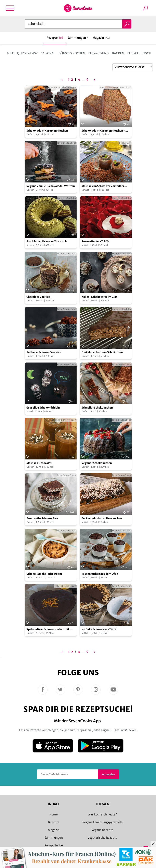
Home (54, 814)
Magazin (54, 830)
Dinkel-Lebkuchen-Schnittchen (102, 352)
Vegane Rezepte (102, 830)
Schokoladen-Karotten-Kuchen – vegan (103, 131)
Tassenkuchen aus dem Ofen (100, 574)
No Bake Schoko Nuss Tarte (99, 629)
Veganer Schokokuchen (97, 463)
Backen (118, 53)
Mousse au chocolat (39, 463)
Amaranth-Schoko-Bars (42, 518)
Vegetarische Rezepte (102, 838)
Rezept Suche (54, 845)
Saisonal (48, 53)
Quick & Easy (27, 53)
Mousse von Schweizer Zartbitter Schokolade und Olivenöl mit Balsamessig (103, 186)
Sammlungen (54, 838)
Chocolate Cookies (38, 297)
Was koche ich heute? (102, 814)
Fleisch (133, 53)
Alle (10, 53)
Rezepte (54, 822)
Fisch (147, 53)
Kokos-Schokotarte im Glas (99, 297)
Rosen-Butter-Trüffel (96, 241)
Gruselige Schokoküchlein (43, 408)
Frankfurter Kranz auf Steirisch (47, 241)
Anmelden (108, 774)
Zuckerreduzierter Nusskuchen (102, 518)
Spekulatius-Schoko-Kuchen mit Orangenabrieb (48, 629)
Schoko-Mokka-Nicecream (44, 574)
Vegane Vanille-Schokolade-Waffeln (51, 186)
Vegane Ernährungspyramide (102, 822)
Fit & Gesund (99, 53)
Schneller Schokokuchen (97, 408)
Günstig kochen (72, 53)
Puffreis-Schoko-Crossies (44, 352)
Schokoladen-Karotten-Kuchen (47, 131)
